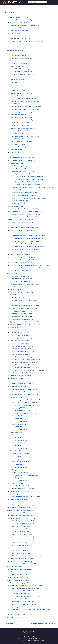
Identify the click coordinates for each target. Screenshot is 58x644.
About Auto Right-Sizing (16, 163)
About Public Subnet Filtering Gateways (21, 93)
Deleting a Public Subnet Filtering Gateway (24, 98)
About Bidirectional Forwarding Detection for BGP (26, 136)
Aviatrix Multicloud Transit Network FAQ (21, 20)
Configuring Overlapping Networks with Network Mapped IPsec (27, 585)
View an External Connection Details (19, 271)
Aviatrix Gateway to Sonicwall (20, 548)
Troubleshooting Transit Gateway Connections (20, 614)
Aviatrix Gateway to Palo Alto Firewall (22, 534)
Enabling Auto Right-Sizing (20, 166)
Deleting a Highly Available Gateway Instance (25, 112)
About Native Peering (13, 273)
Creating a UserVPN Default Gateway (22, 85)
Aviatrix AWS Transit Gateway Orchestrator (19, 281)
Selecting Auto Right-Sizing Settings (22, 168)
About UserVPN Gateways (17, 80)
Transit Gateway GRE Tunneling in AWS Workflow (23, 257)
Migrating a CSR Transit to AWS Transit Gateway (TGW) (24, 322)
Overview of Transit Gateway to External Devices (23, 222)
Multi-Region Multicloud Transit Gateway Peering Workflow (26, 211)
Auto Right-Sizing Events (19, 190)
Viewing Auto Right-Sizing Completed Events (27, 182)
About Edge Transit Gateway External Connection (26, 389)
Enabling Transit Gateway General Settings (24, 74)
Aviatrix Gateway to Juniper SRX (21, 553)
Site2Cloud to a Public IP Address (21, 599)
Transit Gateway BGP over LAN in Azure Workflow (23, 263)
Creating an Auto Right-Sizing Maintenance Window (29, 176)
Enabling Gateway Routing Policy (21, 123)
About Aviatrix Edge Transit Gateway (20, 333)
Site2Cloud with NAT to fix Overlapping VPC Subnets (27, 596)
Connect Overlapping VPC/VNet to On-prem (24, 604)
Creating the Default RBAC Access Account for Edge (24, 502)
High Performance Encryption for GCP (23, 44)
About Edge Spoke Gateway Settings (22, 357)
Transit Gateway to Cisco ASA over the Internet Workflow (28, 238)
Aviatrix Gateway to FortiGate (20, 551)
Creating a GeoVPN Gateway (20, 82)
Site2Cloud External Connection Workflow (21, 516)
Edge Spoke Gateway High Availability (23, 349)
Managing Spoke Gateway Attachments (23, 61)
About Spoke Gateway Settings (21, 55)
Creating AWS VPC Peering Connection (20, 276)
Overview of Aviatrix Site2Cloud (18, 513)
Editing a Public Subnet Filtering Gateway (24, 96)
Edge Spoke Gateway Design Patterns (23, 346)
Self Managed (14, 470)
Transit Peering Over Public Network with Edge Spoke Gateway (29, 370)
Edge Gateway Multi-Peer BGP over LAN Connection (26, 394)
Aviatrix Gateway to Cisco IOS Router (22, 545)
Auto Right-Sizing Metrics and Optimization (24, 171)
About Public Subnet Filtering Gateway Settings (25, 101)
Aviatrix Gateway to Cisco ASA (20, 542)
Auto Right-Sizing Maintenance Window (23, 174)
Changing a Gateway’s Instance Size (19, 144)
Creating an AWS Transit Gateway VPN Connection (26, 306)
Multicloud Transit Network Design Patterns (22, 23)
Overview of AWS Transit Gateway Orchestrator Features (25, 284)
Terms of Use (20, 639)
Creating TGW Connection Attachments (23, 316)
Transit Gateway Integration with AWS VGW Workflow (24, 249)
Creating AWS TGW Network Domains (22, 314)
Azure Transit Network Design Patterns (23, 28)
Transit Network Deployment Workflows (18, 206)
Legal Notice (25, 639)
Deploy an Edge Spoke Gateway (21, 416)
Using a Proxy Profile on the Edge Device (26, 413)
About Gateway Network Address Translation (22, 128)
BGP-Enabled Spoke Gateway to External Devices (23, 255)
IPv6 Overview (11, 77)
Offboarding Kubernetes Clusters (19, 577)
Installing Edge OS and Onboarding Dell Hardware (26, 403)
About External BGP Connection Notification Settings (24, 228)
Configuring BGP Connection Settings (22, 142)
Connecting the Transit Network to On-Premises (20, 220)
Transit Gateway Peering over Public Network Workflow (25, 217)
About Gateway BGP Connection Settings (21, 131)
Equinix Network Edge (16, 432)
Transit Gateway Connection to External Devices (23, 230)
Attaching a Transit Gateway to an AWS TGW (24, 300)
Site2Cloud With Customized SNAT (22, 594)
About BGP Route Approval (20, 139)
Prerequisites (19, 419)
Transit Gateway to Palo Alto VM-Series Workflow (26, 241)
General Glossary (9, 624)
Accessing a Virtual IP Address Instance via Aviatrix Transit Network (30, 607)
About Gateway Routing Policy (18, 115)
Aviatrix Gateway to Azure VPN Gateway (23, 524)
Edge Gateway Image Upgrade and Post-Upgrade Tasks (25, 507)
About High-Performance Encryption (20, 39)
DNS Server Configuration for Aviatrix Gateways (23, 158)
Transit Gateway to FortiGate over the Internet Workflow (28, 244)
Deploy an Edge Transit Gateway (21, 424)
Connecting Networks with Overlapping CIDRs (20, 580)
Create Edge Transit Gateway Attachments (24, 381)
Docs (29, 636)
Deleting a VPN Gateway (19, 90)
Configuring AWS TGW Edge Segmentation (24, 319)
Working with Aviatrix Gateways (16, 50)
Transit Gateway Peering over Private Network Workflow (25, 214)
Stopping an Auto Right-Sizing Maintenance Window (29, 185)
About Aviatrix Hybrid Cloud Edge (19, 330)
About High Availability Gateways (19, 104)
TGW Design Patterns (15, 290)
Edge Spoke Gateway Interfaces (21, 354)
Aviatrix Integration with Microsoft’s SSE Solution (23, 518)
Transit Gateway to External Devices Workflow (25, 233)
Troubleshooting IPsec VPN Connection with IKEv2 (23, 564)
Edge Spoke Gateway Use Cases (21, 343)
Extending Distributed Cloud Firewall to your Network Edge (26, 373)
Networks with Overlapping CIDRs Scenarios (22, 583)
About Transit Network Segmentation (20, 47)
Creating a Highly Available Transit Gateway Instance (26, 107)
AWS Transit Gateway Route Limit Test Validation (23, 292)
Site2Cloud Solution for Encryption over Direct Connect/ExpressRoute (29, 556)
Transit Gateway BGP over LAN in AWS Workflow (23, 260)
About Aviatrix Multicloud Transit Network (19, 17)
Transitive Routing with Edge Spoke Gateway (25, 368)
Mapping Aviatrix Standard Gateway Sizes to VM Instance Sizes (29, 198)
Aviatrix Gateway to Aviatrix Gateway (22, 526)
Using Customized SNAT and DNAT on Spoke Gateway (27, 591)
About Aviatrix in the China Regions (19, 31)
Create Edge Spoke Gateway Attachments (24, 384)
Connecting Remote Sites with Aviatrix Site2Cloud (21, 510)
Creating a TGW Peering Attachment (22, 311)
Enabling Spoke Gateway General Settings (24, 63)
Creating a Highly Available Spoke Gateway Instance (26, 109)
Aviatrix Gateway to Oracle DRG (21, 532)
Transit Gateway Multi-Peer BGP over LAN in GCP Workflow (26, 268)
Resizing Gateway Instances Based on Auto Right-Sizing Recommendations (33, 187)
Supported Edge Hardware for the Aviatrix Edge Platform (28, 400)
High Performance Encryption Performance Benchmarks (28, 41)
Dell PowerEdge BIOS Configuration (25, 405)
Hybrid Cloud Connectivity (14, 327)
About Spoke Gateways (16, 53)
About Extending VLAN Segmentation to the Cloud (26, 359)
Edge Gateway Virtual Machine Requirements (27, 475)
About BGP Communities (19, 133)
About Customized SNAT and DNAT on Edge (24, 365)
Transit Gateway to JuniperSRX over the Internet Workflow (28, 246)
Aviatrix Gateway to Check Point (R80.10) (23, 540)
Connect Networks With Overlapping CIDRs (24, 602)
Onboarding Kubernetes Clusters (19, 572)
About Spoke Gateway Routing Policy (22, 58)
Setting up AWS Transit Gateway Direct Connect (25, 308)
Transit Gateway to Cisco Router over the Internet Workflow (28, 236)
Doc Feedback (31, 639)
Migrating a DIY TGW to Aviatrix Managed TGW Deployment (26, 324)
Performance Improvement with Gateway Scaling (23, 160)
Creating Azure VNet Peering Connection (21, 279)
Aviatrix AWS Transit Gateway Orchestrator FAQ (22, 287)
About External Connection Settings (20, 225)
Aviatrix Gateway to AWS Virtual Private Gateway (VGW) (27, 529)
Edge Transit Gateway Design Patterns (23, 335)
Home (25, 636)
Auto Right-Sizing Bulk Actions (21, 201)
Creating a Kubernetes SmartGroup (19, 575)
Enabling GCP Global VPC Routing (21, 125)
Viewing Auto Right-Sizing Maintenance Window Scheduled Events (33, 179)
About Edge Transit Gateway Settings (22, 338)
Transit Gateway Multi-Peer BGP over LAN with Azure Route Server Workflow (30, 265)
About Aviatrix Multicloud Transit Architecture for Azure (25, 25)
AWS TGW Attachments (16, 295)
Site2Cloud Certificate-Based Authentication (22, 561)
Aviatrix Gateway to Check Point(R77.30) (23, 537)
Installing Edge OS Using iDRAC (23, 408)
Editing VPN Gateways (18, 88)
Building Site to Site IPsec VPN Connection (21, 559)
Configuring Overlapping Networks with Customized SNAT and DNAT (28, 588)
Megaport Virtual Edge (16, 451)
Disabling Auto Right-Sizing (20, 203)
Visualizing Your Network (14, 617)
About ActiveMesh (15, 33)
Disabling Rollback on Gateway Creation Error (22, 155)
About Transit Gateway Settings (21, 69)
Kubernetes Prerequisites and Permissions (21, 569)
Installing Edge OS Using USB (23, 411)
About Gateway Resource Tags (18, 147)
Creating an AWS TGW (18, 298)
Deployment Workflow (21, 421)
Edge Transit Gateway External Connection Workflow (27, 392)
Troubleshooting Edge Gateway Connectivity (22, 505)
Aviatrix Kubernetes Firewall (15, 567)
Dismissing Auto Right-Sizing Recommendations (25, 195)
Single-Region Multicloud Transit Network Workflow (24, 209)
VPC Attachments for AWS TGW (21, 303)
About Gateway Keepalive (17, 152)
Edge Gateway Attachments (17, 378)
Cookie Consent (38, 639)
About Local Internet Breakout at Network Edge (25, 362)
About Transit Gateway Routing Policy (23, 72)
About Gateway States (16, 150)
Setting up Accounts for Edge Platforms (21, 376)
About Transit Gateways (16, 66)
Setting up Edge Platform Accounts (19, 499)
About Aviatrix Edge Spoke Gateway (19, 341)
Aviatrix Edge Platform (16, 397)
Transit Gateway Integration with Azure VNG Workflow (24, 252)
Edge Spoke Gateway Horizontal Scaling (23, 351)
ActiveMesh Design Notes (19, 36)
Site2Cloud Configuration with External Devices (23, 521)
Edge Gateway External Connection (19, 386)
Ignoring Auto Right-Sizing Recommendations (25, 193)
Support (32, 636)
